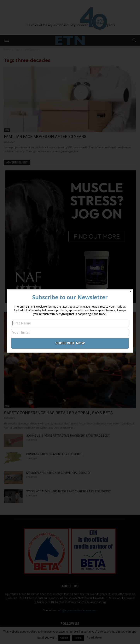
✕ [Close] (131, 292)
